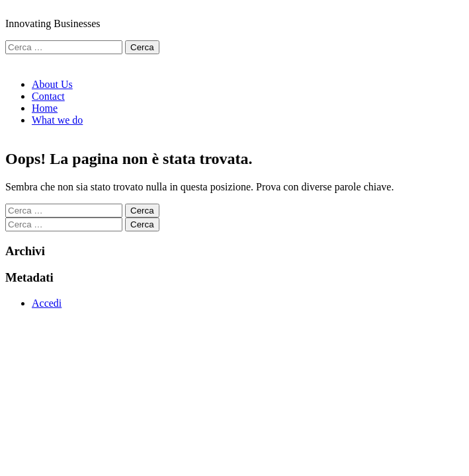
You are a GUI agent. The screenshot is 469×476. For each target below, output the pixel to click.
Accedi (47, 303)
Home (45, 108)
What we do (57, 120)
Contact (48, 96)
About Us (52, 84)
